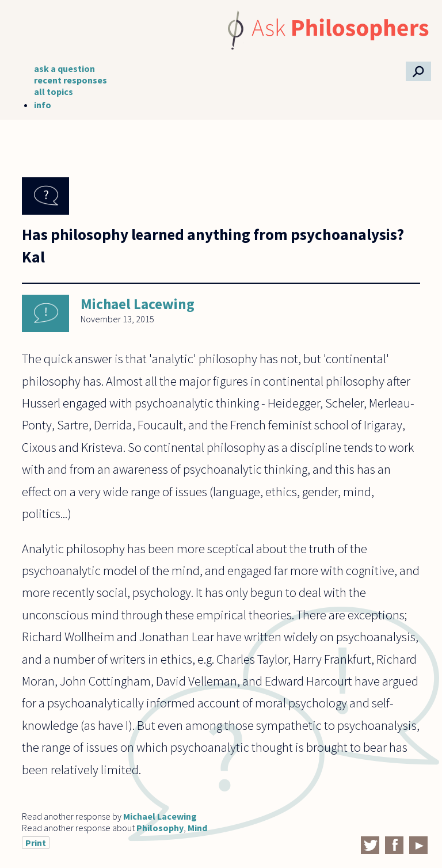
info (43, 105)
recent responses (71, 80)
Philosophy (160, 828)
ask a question (64, 68)
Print (36, 843)
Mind (197, 828)
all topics (54, 92)
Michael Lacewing (138, 304)
